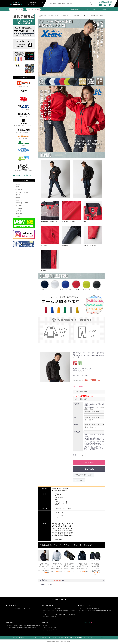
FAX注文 (104, 9)
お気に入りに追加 (89, 469)
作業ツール (19, 214)
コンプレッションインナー (24, 192)
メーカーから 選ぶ (34, 9)
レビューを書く (79, 480)
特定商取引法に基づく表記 (83, 637)
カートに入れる (89, 462)
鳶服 (18, 187)
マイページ (86, 9)
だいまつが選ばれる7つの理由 (37, 637)
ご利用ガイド (75, 9)
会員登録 (62, 637)
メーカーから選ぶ (62, 15)
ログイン (95, 9)
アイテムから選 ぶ (17, 9)
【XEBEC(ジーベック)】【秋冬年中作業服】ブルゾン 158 (57, 565)
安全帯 (18, 198)
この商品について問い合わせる (84, 475)
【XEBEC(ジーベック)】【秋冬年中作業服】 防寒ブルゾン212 (82, 565)
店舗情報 (70, 637)
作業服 (18, 184)
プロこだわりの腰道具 (22, 203)
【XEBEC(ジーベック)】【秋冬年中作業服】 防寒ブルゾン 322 (44, 566)
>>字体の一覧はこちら (90, 427)
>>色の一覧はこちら (89, 420)
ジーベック (70, 15)
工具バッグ (19, 200)
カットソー (19, 190)
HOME (13, 637)
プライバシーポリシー (99, 637)
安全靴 (18, 195)
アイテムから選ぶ (23, 180)
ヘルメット (19, 206)
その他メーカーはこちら (24, 175)
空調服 (18, 216)
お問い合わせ (52, 637)
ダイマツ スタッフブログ (85, 622)
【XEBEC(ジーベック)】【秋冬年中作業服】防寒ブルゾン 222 (69, 565)
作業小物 (19, 211)
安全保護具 (19, 208)
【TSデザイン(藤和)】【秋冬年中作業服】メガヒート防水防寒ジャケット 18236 (95, 566)
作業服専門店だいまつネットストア (48, 15)
